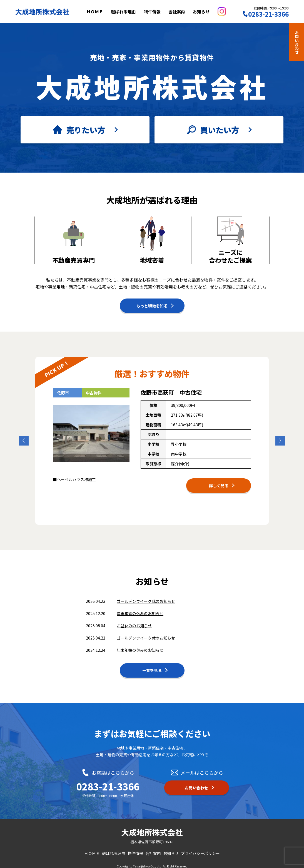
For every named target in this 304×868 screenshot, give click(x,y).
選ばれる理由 (129, 12)
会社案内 (183, 12)
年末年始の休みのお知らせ (140, 610)
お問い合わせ (297, 42)
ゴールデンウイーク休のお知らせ (146, 598)
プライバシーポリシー (200, 850)
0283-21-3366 (108, 783)
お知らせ (207, 12)
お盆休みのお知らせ (134, 622)
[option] (152, 437)
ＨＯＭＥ (101, 12)
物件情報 (158, 12)
